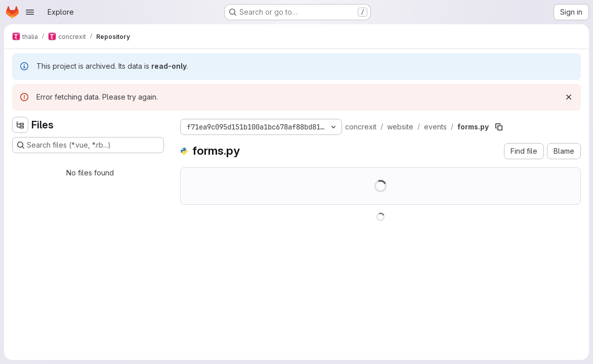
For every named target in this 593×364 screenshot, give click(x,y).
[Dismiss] (569, 97)
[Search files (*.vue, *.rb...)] (88, 145)
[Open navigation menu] (30, 12)
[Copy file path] (499, 127)
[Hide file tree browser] (20, 125)
